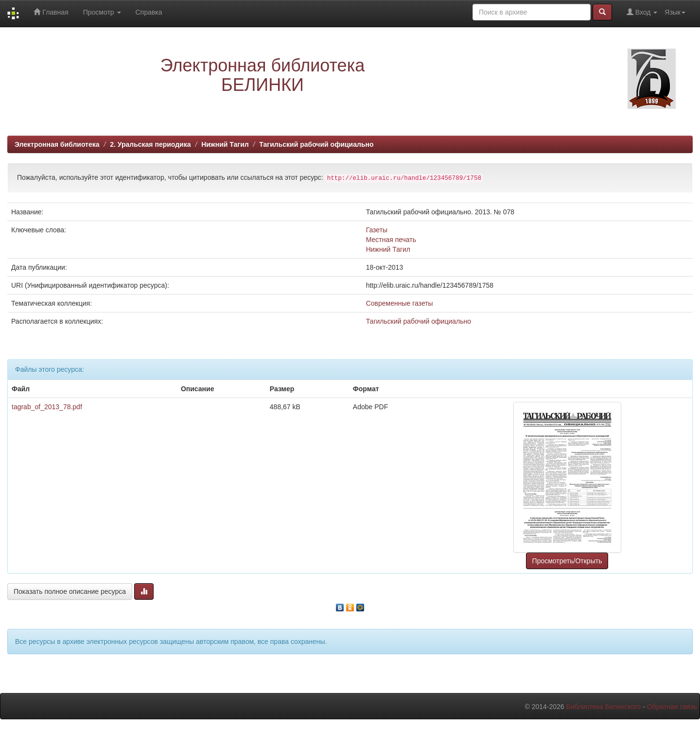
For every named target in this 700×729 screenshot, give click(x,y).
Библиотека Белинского (603, 707)
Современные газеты (400, 303)
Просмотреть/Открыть (567, 561)
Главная (51, 12)
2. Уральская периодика (150, 144)
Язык (675, 12)
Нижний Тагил (225, 144)
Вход (642, 12)
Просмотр (102, 12)
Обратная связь (672, 707)
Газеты (377, 230)
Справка (149, 12)
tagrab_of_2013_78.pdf (47, 407)
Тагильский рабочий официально (316, 144)
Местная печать (391, 240)
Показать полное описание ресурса (70, 591)
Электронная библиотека (57, 144)
